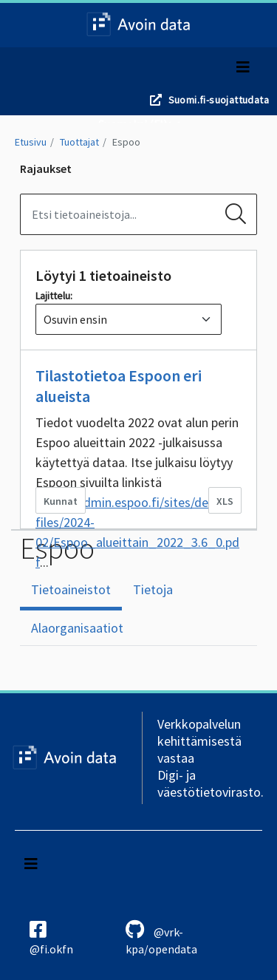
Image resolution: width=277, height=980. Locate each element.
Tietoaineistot (71, 589)
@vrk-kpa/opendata (161, 938)
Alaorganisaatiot (77, 628)
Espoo (126, 142)
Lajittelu (53, 296)
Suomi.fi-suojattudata (219, 100)
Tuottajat (79, 142)
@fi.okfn (51, 938)
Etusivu (31, 142)
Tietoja (153, 589)
